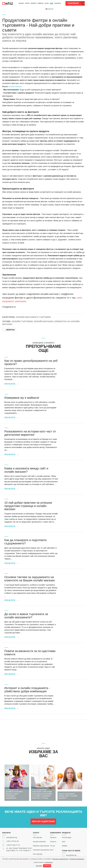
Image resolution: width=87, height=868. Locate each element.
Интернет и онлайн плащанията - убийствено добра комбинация (27, 690)
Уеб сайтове (37, 837)
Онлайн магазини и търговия (33, 317)
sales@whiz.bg (12, 837)
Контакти (58, 3)
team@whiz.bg (71, 855)
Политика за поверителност (60, 859)
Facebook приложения (41, 850)
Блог (52, 3)
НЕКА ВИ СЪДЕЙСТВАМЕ (43, 822)
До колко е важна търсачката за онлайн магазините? (26, 616)
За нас (47, 3)
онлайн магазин (15, 86)
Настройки (39, 866)
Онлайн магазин (43, 321)
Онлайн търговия (22, 321)
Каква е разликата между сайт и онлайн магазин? (26, 470)
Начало (21, 3)
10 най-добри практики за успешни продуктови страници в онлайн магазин (28, 506)
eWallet (65, 846)
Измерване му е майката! (22, 398)
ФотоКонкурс (67, 837)
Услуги (27, 3)
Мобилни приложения (41, 846)
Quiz (64, 842)
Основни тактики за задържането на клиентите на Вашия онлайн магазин (30, 579)
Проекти (34, 3)
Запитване (76, 3)
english (49, 9)
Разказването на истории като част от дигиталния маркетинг (30, 433)
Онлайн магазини (39, 842)
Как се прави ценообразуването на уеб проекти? (31, 362)
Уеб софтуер (38, 854)
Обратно (9, 330)
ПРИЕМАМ (47, 866)
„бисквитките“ (49, 862)
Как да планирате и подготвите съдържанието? (26, 542)
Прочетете (11, 384)
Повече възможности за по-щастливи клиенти (30, 653)
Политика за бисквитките (77, 859)
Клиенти (40, 3)
